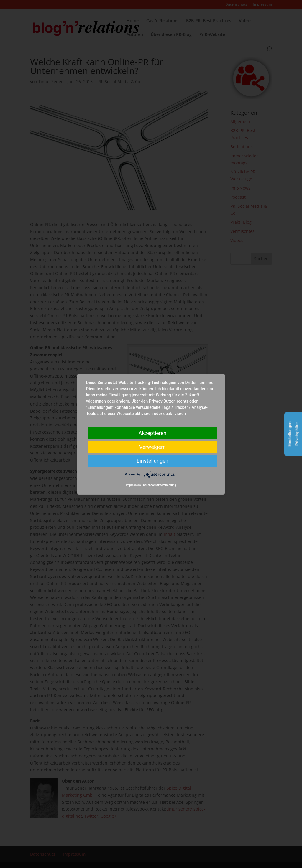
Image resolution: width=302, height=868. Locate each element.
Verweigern (152, 447)
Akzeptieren (153, 433)
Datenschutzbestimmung (160, 485)
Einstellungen (152, 461)
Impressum (133, 485)
